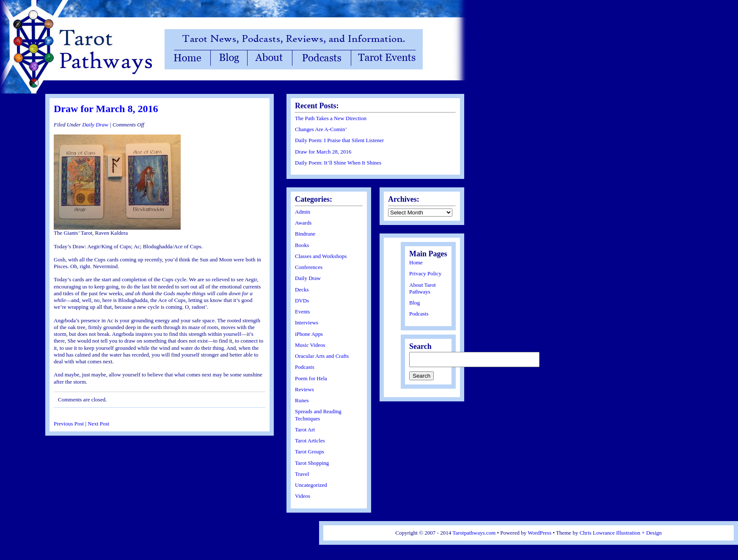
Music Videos (310, 345)
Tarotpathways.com (474, 533)
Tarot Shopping (312, 463)
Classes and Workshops (321, 256)
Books (302, 245)
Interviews (307, 323)
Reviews (304, 389)
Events (302, 312)
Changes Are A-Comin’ (321, 129)
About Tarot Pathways (423, 288)
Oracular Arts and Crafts (322, 356)
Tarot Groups (310, 452)
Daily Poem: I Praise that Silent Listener (339, 140)
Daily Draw (95, 125)
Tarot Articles (310, 441)
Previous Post (69, 424)
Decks (302, 290)
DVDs (302, 301)
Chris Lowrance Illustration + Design (620, 533)
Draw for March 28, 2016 (323, 152)
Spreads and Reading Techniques (318, 415)
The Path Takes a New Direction (331, 118)
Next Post (98, 424)
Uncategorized (311, 485)
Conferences (309, 267)
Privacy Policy (425, 273)
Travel (302, 474)
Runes (302, 400)
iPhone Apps (309, 334)
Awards (303, 223)
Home (416, 262)
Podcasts (305, 367)
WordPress (540, 533)
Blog (414, 303)
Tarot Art (305, 430)
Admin (303, 212)
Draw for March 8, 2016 (106, 109)
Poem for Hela (311, 378)
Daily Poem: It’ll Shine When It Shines (338, 163)
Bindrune (305, 234)
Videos (303, 496)
